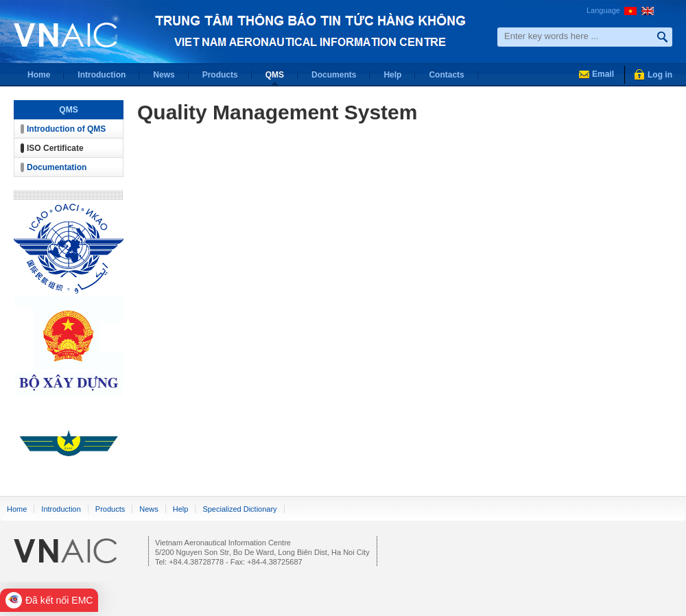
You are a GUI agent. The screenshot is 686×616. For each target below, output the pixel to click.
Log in (660, 75)
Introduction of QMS (66, 129)
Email (603, 74)
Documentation (57, 167)
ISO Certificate (55, 148)
